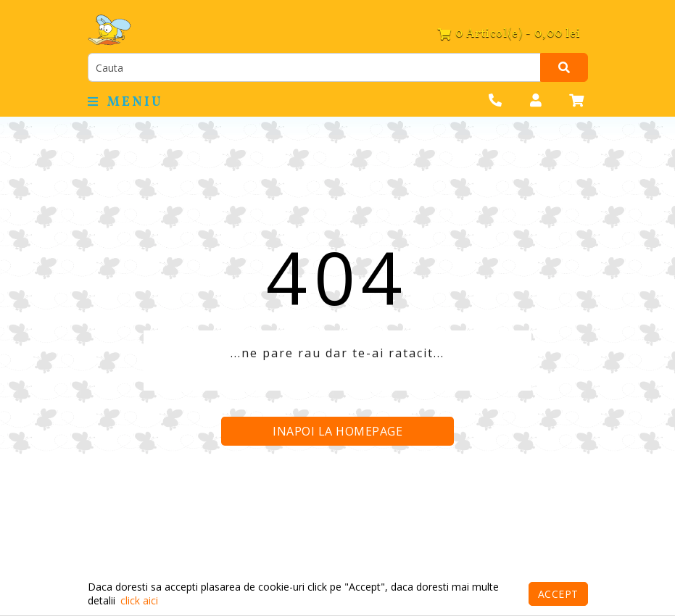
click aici (139, 600)
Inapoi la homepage (337, 431)
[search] (314, 67)
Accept (558, 594)
